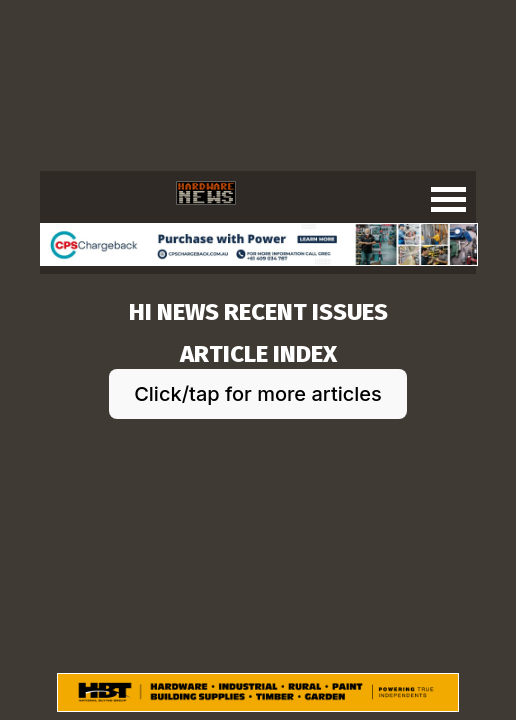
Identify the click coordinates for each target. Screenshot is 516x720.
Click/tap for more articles (258, 394)
